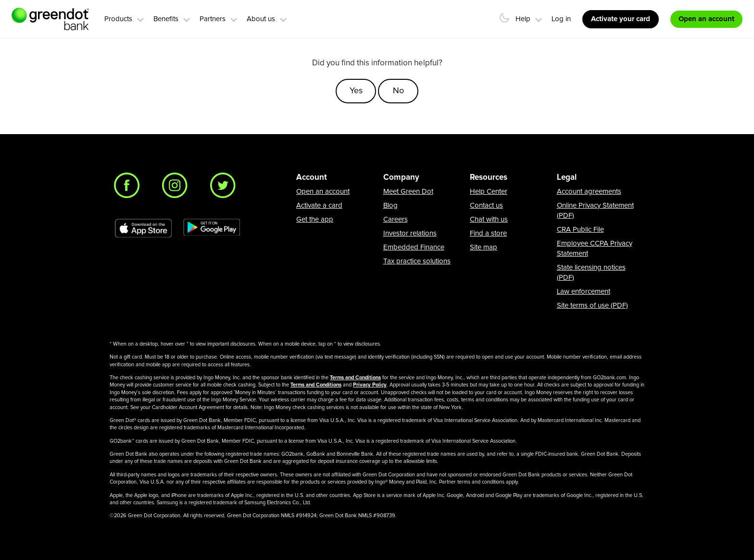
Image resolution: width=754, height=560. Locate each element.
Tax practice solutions (417, 261)
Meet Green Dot (408, 192)
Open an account (323, 192)
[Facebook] (129, 188)
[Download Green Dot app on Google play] (212, 228)
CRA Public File (580, 230)
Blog (390, 205)
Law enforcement (584, 292)
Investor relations (410, 233)
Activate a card (319, 205)
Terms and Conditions (355, 378)
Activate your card (621, 19)
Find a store (488, 233)
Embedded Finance (414, 247)
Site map (484, 247)
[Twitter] (226, 188)
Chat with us (489, 219)
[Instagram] (177, 188)
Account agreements (589, 192)
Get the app (315, 219)
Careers (396, 219)
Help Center (489, 192)
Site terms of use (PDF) (592, 305)
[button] (140, 18)
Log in (561, 19)
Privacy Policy (370, 385)
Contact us (486, 205)
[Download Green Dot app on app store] (143, 228)
